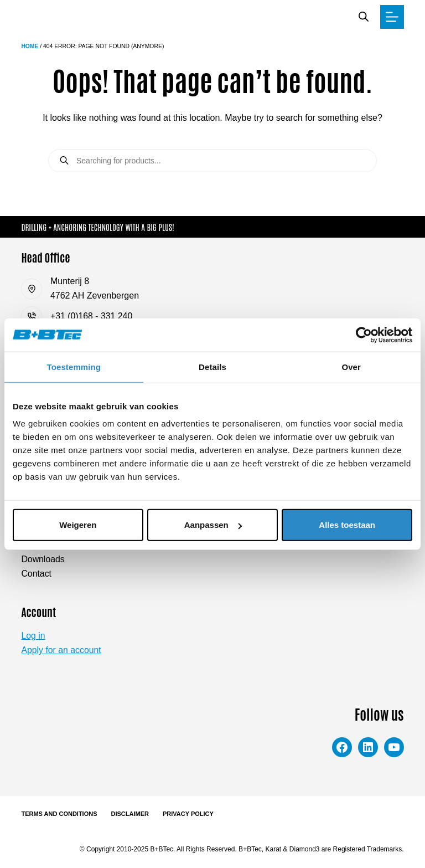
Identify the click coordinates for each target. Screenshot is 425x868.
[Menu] (392, 17)
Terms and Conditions (59, 814)
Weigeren (78, 525)
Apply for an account (61, 650)
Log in (33, 636)
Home (30, 46)
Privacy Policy (188, 814)
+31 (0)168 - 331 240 (92, 315)
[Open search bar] (364, 17)
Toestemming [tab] (74, 366)
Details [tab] (212, 366)
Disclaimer (130, 814)
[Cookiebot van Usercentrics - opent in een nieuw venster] (364, 335)
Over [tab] (351, 366)
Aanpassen (213, 525)
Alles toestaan (347, 525)
